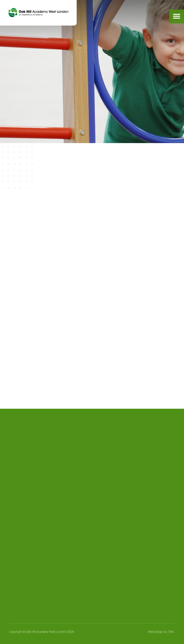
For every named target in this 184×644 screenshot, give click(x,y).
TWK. (171, 632)
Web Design (155, 632)
